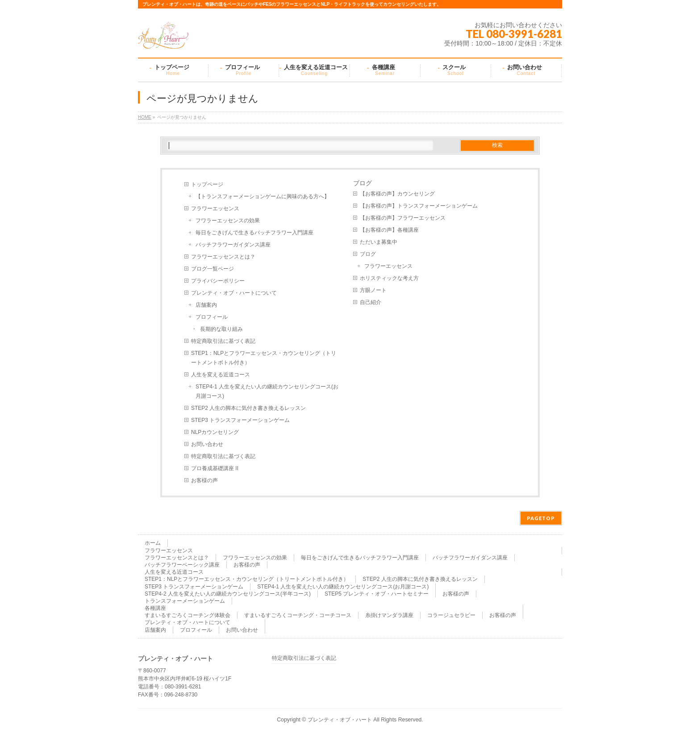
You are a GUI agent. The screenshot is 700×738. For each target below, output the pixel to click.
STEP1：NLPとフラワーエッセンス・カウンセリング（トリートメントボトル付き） (264, 358)
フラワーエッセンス (215, 208)
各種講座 (155, 608)
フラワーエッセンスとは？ (223, 257)
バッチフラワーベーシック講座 (182, 565)
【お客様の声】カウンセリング (397, 194)
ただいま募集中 (379, 242)
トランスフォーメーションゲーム (185, 601)
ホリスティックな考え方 (389, 278)
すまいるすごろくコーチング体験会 (187, 615)
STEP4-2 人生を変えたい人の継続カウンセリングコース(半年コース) (228, 594)
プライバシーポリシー (218, 281)
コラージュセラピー (451, 615)
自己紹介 (371, 302)
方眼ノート (373, 290)
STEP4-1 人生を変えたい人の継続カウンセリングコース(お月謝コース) (267, 391)
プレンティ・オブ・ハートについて (234, 293)
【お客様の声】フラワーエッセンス (403, 218)
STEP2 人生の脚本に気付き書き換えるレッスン (248, 408)
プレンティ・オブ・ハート (340, 720)
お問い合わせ (207, 444)
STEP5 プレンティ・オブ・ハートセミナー (377, 594)
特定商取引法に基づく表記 (223, 341)
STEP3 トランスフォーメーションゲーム (240, 420)
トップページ (207, 184)
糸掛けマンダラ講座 (389, 615)
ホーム (153, 543)
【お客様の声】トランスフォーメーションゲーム (419, 206)
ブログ (368, 254)
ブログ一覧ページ (212, 269)
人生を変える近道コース (221, 375)
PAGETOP (541, 518)
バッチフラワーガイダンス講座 (233, 245)
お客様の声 (204, 480)
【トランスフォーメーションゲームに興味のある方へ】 (262, 196)
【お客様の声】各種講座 (389, 230)
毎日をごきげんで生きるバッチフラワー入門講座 (254, 233)
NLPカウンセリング (215, 432)
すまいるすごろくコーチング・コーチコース (298, 615)
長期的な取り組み (221, 329)
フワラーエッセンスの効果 (228, 221)
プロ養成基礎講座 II (215, 468)
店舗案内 (206, 305)
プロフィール (212, 317)
